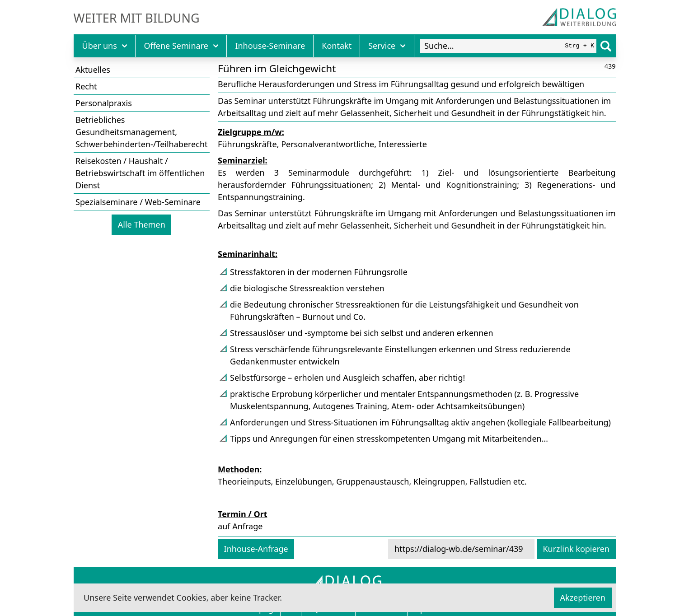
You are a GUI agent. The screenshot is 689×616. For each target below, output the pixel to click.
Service (387, 46)
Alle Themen (142, 224)
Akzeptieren (583, 597)
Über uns (105, 46)
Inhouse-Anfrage (256, 549)
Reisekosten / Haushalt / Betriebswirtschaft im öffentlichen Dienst (140, 173)
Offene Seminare (181, 46)
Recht (86, 86)
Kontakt (337, 46)
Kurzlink (576, 549)
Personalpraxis (104, 103)
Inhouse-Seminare (270, 46)
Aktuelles (93, 70)
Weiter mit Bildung (137, 18)
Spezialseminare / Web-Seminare (138, 202)
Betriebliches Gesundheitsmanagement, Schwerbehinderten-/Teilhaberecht (142, 132)
